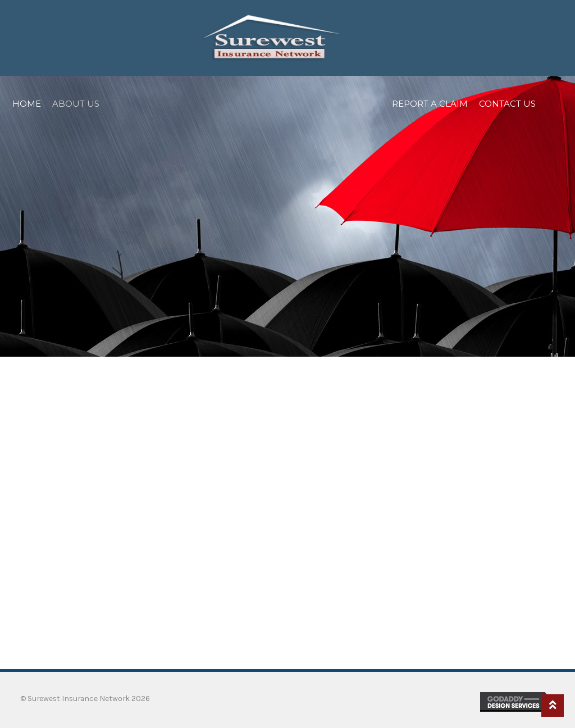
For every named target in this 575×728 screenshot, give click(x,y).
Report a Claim (430, 104)
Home (27, 104)
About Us (76, 104)
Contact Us (507, 104)
